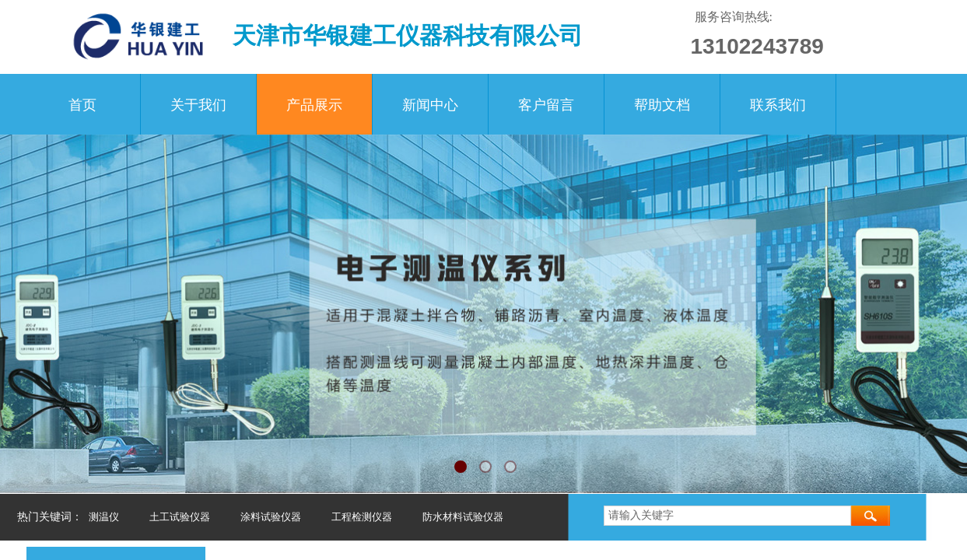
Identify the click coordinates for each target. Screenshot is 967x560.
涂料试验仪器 (271, 517)
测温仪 (104, 517)
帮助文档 (662, 105)
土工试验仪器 (180, 517)
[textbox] (727, 516)
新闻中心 (430, 105)
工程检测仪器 (362, 517)
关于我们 (198, 105)
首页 (82, 105)
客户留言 (546, 105)
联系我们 (778, 105)
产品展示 (314, 105)
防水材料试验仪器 (463, 517)
